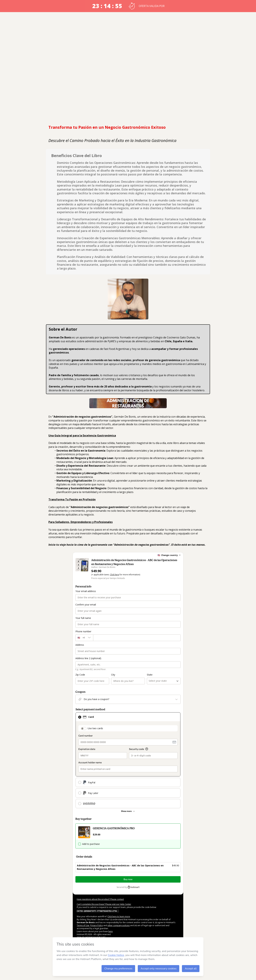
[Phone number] (137, 638)
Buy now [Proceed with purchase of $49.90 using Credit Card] (128, 879)
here (110, 931)
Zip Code (80, 675)
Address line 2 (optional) (88, 658)
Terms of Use (83, 925)
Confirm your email (86, 605)
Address (80, 645)
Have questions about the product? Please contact (100, 899)
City (113, 675)
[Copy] (98, 911)
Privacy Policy (97, 925)
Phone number (83, 631)
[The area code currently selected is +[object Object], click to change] (84, 638)
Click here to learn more (119, 916)
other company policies (119, 925)
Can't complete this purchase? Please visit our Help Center (104, 904)
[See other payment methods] (128, 811)
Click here (115, 575)
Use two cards (95, 728)
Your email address (86, 591)
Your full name (83, 618)
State (150, 675)
